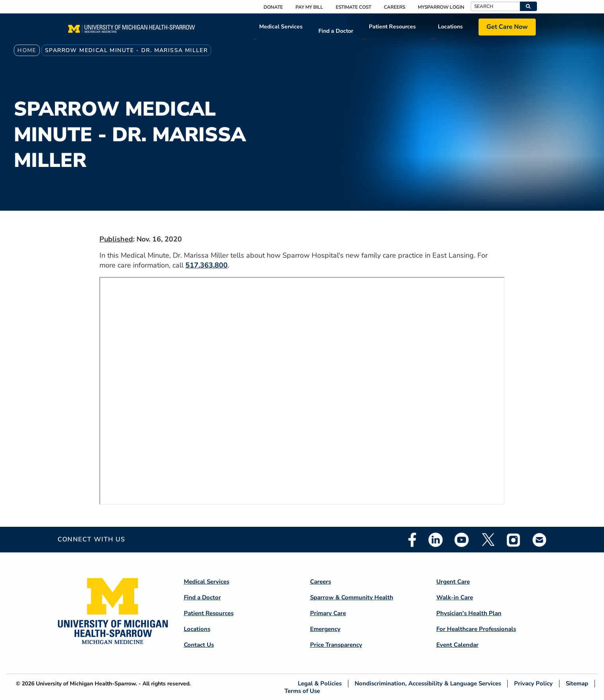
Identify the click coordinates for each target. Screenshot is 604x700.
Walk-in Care (455, 597)
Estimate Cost (353, 7)
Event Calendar (457, 645)
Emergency (325, 629)
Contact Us (199, 645)
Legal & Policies (320, 684)
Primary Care (328, 613)
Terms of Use (302, 691)
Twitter (488, 540)
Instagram (514, 540)
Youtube (462, 540)
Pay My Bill (309, 7)
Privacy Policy (533, 684)
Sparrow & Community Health (352, 597)
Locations (450, 27)
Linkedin (436, 540)
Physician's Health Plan (469, 613)
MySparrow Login (441, 7)
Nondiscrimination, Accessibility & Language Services (428, 684)
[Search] (495, 6)
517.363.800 (207, 265)
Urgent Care (453, 582)
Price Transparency (336, 645)
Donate (273, 7)
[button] (528, 6)
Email (540, 540)
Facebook (412, 540)
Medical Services (281, 27)
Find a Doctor (336, 31)
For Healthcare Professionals (476, 629)
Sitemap (577, 684)
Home (27, 50)
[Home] (132, 31)
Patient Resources (392, 27)
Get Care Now (507, 27)
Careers (395, 7)
